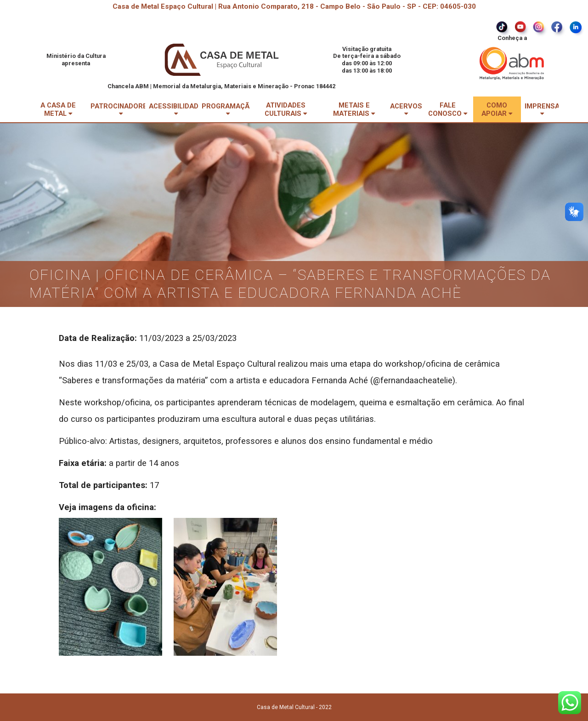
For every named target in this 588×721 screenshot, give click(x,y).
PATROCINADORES (121, 110)
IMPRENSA (542, 110)
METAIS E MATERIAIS (354, 109)
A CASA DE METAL (58, 109)
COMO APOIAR (497, 109)
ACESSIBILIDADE (176, 110)
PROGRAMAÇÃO (228, 110)
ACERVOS (406, 110)
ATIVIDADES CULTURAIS (286, 109)
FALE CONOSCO (448, 109)
